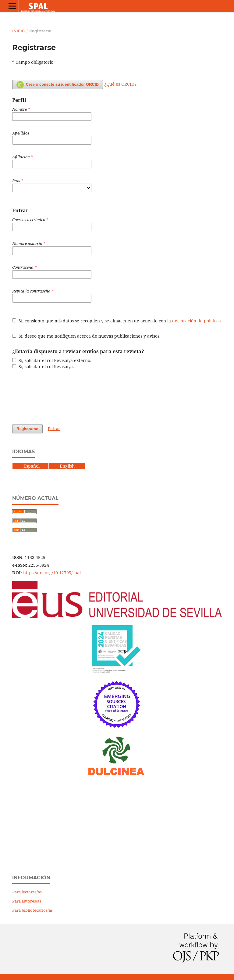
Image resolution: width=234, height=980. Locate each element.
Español (26, 466)
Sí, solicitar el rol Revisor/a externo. (52, 360)
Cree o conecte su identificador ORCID (58, 85)
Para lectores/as (27, 892)
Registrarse (27, 429)
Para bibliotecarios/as (32, 910)
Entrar (54, 429)
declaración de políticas (196, 321)
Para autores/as (27, 901)
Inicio (19, 31)
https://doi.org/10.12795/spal (52, 573)
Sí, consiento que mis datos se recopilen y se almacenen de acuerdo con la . (117, 321)
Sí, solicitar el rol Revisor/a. (43, 366)
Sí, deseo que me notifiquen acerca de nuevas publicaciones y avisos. (86, 336)
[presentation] (58, 397)
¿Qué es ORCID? (120, 84)
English (67, 466)
